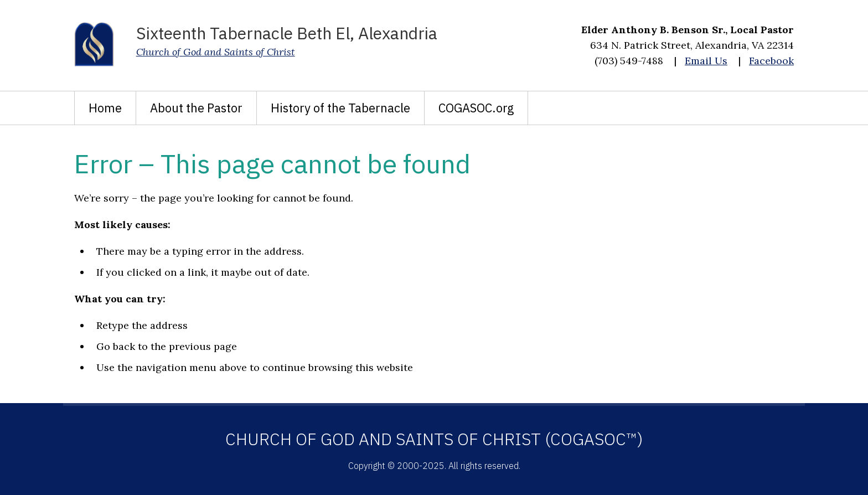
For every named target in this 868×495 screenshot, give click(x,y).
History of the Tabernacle (340, 108)
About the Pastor (196, 108)
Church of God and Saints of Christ (216, 52)
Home (105, 108)
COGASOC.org (476, 108)
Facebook (771, 61)
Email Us (706, 61)
